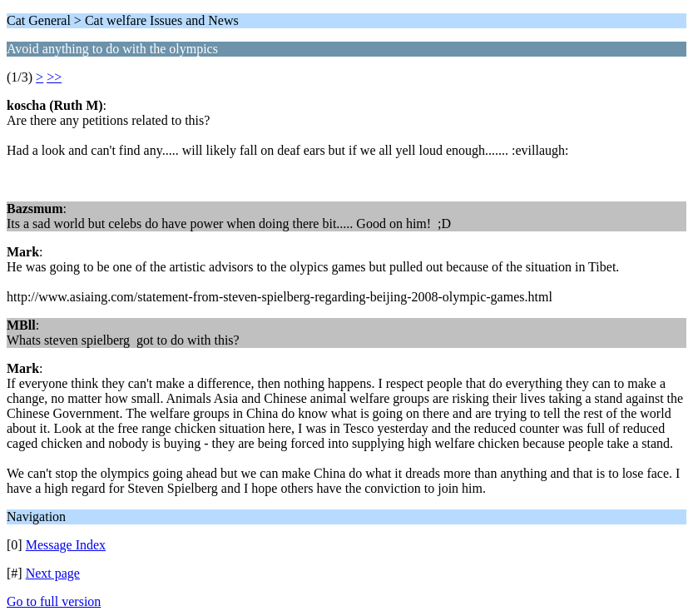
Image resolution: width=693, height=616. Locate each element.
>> (54, 77)
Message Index (66, 545)
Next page (53, 573)
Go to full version (54, 601)
